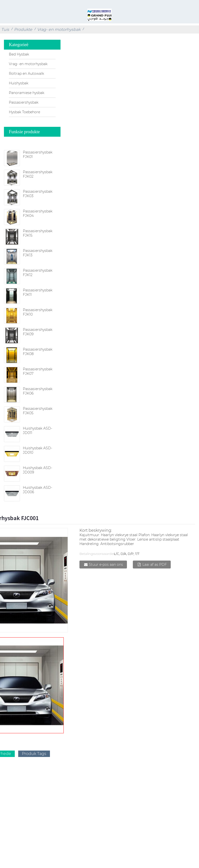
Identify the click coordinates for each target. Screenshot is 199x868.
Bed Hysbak (19, 54)
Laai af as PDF (155, 565)
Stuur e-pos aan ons (106, 565)
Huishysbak (19, 83)
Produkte (23, 29)
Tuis (5, 29)
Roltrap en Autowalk (26, 74)
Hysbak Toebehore (24, 112)
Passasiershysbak (24, 102)
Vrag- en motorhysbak (59, 29)
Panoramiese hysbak (27, 93)
